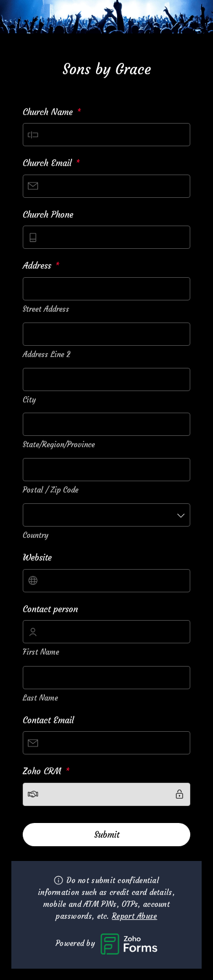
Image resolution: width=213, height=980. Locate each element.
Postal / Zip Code (51, 490)
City (29, 400)
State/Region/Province (59, 445)
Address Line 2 (47, 355)
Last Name (40, 698)
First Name (41, 652)
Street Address (46, 309)
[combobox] (106, 289)
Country (35, 535)
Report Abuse (135, 916)
